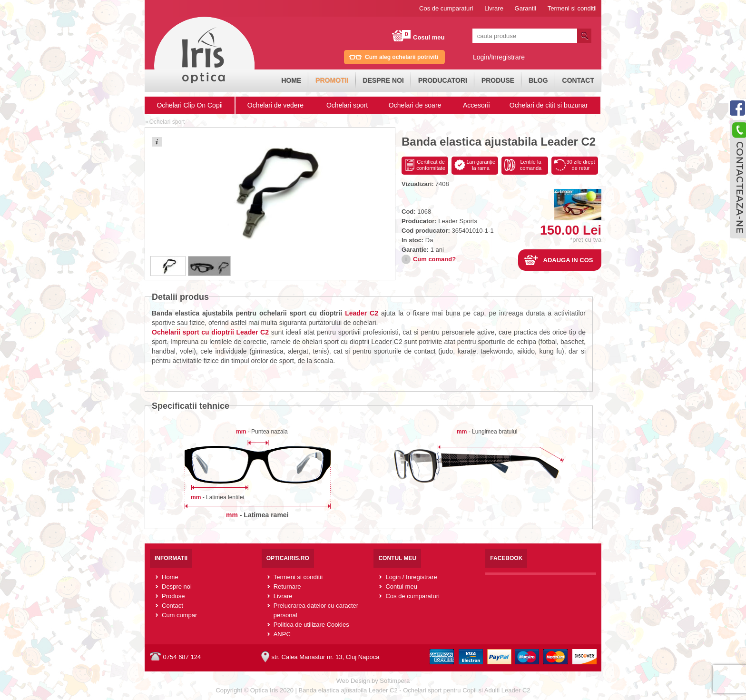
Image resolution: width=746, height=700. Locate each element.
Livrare (494, 8)
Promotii (332, 80)
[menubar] (438, 81)
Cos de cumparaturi (446, 8)
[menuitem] (291, 81)
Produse (498, 80)
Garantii (526, 8)
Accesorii (476, 105)
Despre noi (383, 80)
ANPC (282, 634)
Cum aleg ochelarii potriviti (402, 57)
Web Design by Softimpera (373, 681)
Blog (538, 80)
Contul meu (401, 587)
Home (291, 80)
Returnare (287, 587)
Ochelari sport (347, 105)
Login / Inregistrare (411, 577)
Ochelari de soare (415, 105)
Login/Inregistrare (499, 57)
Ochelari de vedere (275, 105)
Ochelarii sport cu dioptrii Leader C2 (210, 332)
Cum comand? (434, 259)
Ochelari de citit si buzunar (549, 105)
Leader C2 (362, 313)
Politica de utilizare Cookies (311, 625)
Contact (578, 80)
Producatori (443, 80)
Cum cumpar (179, 615)
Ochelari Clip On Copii (190, 105)
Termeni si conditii (572, 8)
